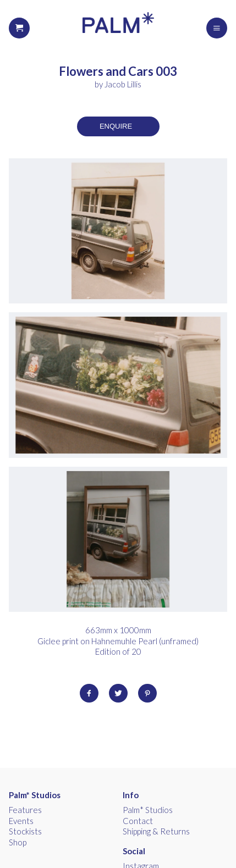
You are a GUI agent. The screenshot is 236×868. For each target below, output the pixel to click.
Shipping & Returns (156, 831)
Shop (18, 842)
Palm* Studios (35, 795)
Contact (138, 821)
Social (134, 851)
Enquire (116, 126)
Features (25, 810)
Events (21, 821)
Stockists (25, 831)
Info (131, 795)
